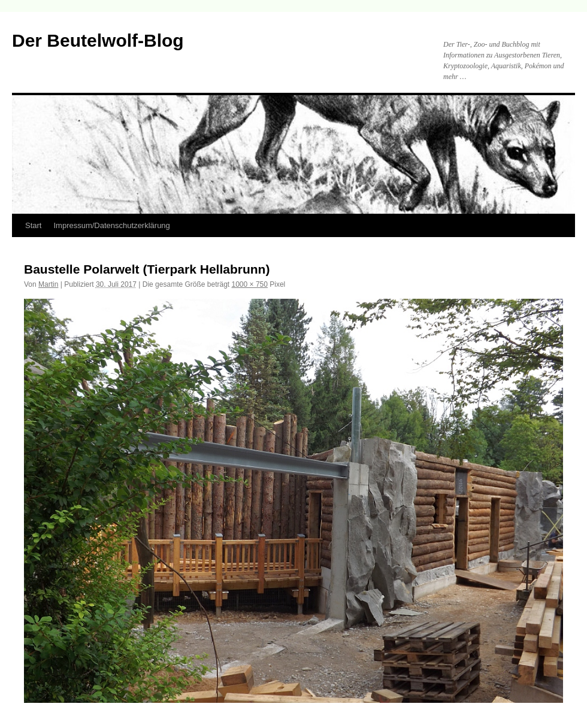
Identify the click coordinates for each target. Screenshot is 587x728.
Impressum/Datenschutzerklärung (111, 225)
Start (33, 225)
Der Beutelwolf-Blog (98, 40)
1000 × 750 (250, 284)
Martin (48, 284)
